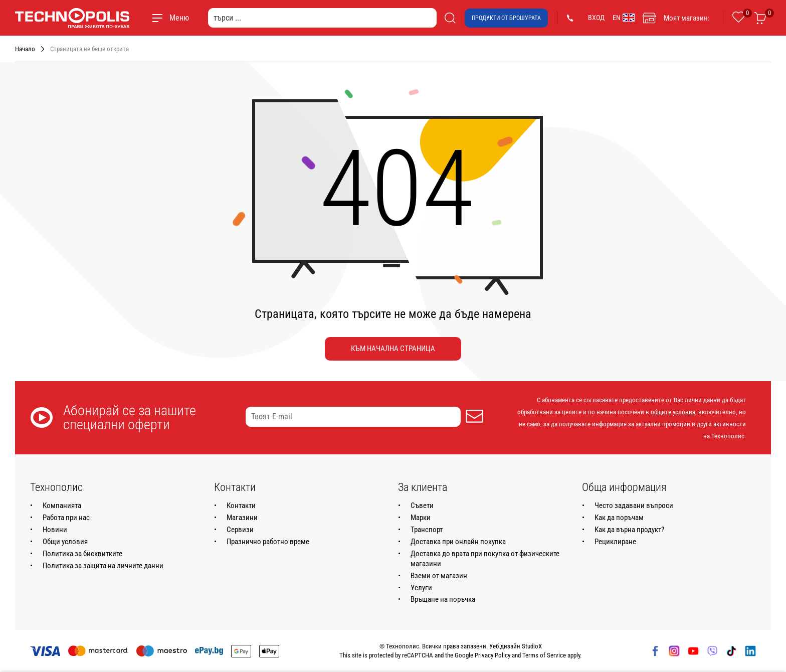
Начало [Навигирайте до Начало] (25, 49)
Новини (55, 530)
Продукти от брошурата (506, 18)
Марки (421, 518)
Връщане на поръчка (443, 599)
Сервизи (240, 530)
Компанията (62, 506)
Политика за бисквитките (82, 554)
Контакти (241, 506)
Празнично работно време (268, 542)
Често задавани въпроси (634, 506)
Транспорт (427, 530)
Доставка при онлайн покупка (458, 542)
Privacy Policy (493, 655)
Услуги (421, 588)
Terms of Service (544, 655)
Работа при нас (66, 518)
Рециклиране (615, 542)
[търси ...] (322, 18)
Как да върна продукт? (629, 530)
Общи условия (65, 542)
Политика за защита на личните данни (103, 566)
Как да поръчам (619, 518)
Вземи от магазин (439, 576)
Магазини (242, 518)
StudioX (532, 646)
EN (624, 18)
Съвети (422, 506)
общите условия (673, 412)
